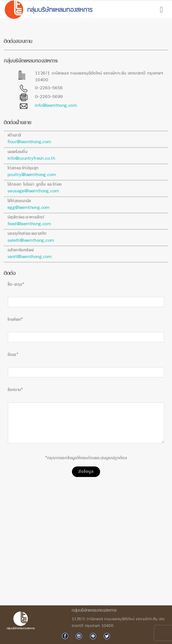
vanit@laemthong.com (30, 257)
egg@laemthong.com (29, 208)
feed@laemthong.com (29, 224)
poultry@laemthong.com (32, 175)
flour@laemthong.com (29, 142)
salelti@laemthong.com (31, 241)
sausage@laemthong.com (33, 191)
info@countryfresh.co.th (31, 159)
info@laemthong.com (56, 106)
